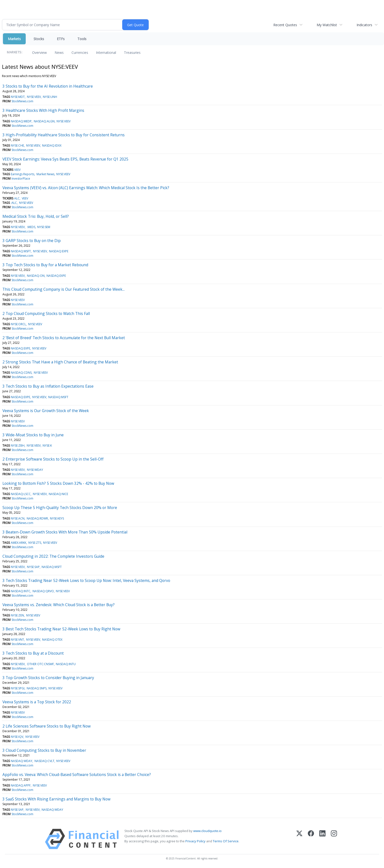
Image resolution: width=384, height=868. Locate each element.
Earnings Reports (23, 174)
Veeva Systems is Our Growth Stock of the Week (46, 411)
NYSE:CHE (17, 145)
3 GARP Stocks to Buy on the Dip (32, 241)
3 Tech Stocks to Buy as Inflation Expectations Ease (48, 386)
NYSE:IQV (17, 737)
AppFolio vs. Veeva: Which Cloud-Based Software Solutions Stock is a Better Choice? (77, 775)
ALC (17, 198)
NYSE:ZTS (35, 543)
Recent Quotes (285, 25)
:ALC (14, 203)
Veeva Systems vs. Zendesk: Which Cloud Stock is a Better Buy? (59, 605)
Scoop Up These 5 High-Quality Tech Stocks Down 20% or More (60, 508)
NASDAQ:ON (36, 276)
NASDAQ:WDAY (22, 761)
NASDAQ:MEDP (21, 121)
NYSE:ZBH (18, 446)
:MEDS (31, 227)
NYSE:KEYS (57, 518)
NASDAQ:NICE (58, 494)
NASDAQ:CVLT (44, 761)
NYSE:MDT (18, 97)
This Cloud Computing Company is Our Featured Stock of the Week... (64, 289)
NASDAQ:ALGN (44, 121)
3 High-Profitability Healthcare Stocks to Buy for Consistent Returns (64, 135)
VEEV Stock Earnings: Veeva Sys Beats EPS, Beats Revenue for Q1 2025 (65, 159)
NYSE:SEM (44, 227)
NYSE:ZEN (17, 615)
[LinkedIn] (322, 839)
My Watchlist (327, 25)
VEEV (17, 170)
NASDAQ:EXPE (59, 251)
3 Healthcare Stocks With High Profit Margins (43, 110)
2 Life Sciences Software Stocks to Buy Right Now (47, 726)
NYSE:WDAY (35, 470)
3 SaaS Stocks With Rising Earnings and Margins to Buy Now (56, 799)
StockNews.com (22, 101)
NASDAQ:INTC (21, 591)
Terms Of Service (226, 841)
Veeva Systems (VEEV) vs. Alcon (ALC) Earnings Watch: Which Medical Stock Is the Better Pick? (86, 188)
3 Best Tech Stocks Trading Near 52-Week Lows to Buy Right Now (61, 629)
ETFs (61, 39)
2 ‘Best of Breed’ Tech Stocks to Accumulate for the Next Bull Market (64, 338)
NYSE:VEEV (34, 97)
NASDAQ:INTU (66, 664)
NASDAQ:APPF (21, 785)
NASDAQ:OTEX (52, 640)
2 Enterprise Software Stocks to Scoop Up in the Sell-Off (53, 459)
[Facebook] (311, 839)
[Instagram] (334, 839)
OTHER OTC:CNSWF (40, 664)
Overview (39, 52)
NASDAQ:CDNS (21, 373)
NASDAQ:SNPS (37, 688)
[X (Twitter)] (299, 839)
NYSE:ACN (18, 518)
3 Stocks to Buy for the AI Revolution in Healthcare (48, 86)
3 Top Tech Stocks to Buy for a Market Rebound (45, 265)
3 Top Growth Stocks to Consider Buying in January (48, 678)
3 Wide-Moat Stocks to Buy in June (33, 435)
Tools (82, 39)
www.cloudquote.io (207, 831)
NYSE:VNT (17, 640)
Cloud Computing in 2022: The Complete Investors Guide (53, 556)
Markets (14, 39)
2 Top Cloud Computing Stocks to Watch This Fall (46, 313)
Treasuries (132, 52)
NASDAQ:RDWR (37, 518)
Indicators (364, 25)
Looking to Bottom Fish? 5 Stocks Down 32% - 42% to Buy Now (58, 483)
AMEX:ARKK (18, 543)
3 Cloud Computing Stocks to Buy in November (44, 750)
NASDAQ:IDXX (52, 145)
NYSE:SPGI (18, 688)
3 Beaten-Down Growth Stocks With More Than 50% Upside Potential (65, 532)
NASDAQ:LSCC (21, 494)
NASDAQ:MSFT (21, 251)
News (59, 52)
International (106, 52)
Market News (45, 174)
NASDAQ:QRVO (43, 591)
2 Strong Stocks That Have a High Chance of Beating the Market (60, 362)
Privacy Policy (195, 841)
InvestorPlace (21, 179)
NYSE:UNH (50, 97)
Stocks (39, 39)
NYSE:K (47, 446)
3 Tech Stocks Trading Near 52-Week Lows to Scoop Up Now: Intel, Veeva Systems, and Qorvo (86, 580)
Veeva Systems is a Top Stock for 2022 (37, 702)
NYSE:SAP (33, 567)
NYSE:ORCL (18, 324)
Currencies (80, 52)
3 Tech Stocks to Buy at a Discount (33, 653)
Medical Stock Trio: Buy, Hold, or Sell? (36, 216)
